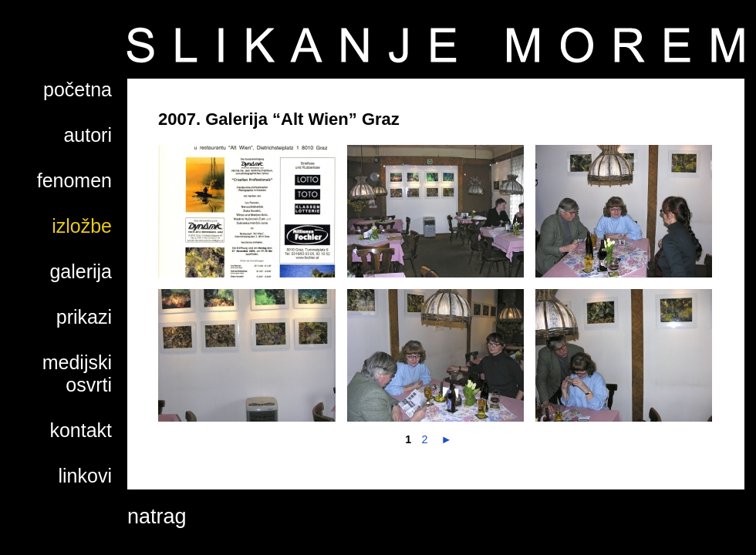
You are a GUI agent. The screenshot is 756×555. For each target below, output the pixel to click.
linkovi (85, 476)
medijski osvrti (77, 373)
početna (78, 89)
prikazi (84, 317)
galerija (81, 271)
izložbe (82, 226)
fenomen (74, 180)
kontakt (81, 430)
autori (88, 135)
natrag (157, 516)
